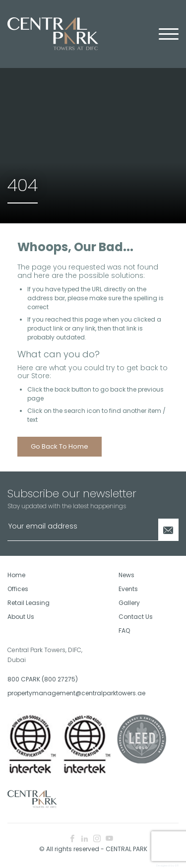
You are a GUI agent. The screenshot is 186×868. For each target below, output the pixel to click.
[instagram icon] (97, 839)
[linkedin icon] (85, 839)
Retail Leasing (29, 603)
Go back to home (60, 446)
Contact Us (136, 617)
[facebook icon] (72, 839)
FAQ (124, 631)
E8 (177, 866)
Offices (18, 589)
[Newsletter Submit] (168, 530)
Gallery (129, 603)
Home (16, 575)
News (126, 575)
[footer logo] (32, 798)
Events (128, 589)
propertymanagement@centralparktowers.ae (47, 693)
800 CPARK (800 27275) (43, 679)
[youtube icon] (109, 839)
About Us (21, 617)
